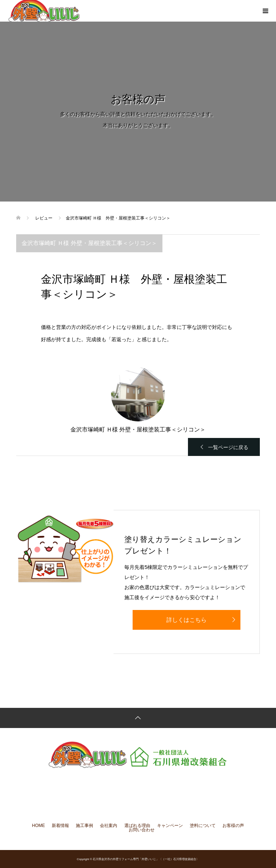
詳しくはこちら (187, 620)
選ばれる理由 (137, 826)
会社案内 (109, 826)
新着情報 (60, 826)
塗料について (203, 826)
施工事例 (84, 826)
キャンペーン (170, 826)
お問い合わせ (142, 830)
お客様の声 (233, 826)
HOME (38, 826)
